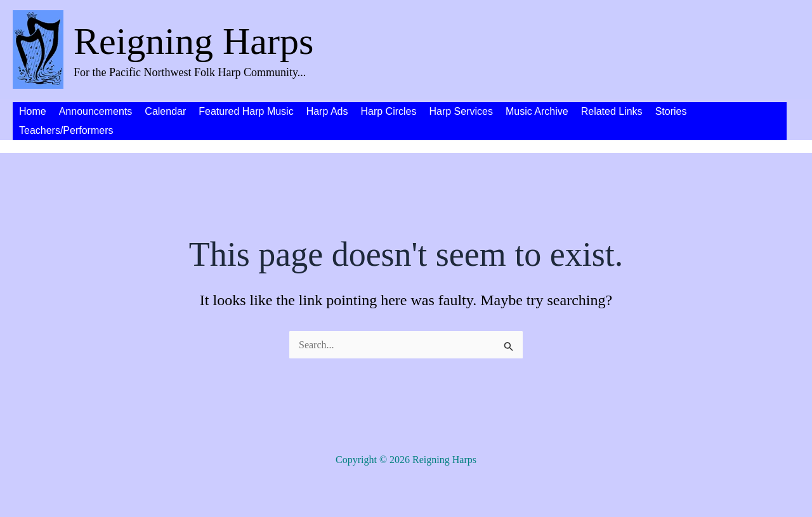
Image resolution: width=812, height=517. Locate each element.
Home (33, 111)
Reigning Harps (193, 41)
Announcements (96, 111)
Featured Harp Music (246, 111)
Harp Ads (327, 111)
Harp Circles (388, 111)
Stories (671, 111)
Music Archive (537, 111)
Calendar (165, 111)
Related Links (612, 111)
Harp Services (461, 111)
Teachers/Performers (66, 130)
